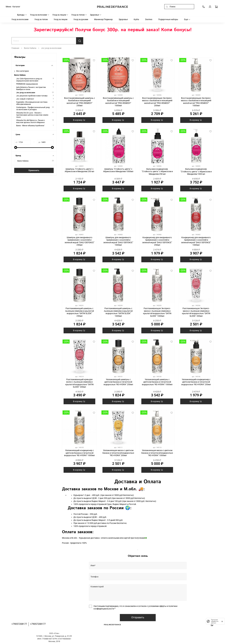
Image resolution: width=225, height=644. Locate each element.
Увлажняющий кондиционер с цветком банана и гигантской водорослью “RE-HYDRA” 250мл (196, 382)
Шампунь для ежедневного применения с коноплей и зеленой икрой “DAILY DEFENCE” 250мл (79, 241)
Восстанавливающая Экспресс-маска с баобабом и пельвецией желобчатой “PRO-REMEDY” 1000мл (196, 102)
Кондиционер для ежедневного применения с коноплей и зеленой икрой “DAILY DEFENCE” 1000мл (196, 241)
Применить (34, 170)
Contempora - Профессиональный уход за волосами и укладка (33, 108)
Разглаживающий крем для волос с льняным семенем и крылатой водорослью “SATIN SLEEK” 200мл (79, 383)
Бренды (22, 15)
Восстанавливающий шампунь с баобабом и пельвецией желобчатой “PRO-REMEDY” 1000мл (118, 102)
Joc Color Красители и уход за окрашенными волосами (29, 80)
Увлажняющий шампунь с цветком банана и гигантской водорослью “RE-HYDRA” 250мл (118, 382)
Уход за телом (79, 15)
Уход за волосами (40, 15)
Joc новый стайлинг (25, 99)
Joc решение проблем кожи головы (32, 96)
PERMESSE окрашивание (27, 84)
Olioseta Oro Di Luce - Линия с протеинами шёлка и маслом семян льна (32, 115)
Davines (149, 19)
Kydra (136, 19)
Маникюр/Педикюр (103, 19)
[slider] (16, 147)
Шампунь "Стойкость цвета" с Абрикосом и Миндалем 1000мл (118, 170)
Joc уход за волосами (26, 93)
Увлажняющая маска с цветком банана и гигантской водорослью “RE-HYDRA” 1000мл (157, 453)
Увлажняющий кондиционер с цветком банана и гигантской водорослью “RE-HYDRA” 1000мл (79, 453)
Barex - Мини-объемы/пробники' (30, 126)
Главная (15, 48)
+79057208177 (19, 624)
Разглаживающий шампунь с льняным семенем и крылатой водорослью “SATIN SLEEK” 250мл (79, 312)
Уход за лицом (60, 15)
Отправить (138, 617)
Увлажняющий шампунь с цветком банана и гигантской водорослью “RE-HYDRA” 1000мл (157, 382)
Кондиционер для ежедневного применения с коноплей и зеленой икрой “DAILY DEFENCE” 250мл (157, 241)
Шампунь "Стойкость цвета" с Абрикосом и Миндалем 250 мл (79, 170)
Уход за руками (81, 19)
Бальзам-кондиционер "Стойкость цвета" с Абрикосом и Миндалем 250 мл (157, 171)
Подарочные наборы (168, 19)
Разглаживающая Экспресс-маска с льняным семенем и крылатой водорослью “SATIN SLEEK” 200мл (196, 312)
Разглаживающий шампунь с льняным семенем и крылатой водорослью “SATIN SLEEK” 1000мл (118, 312)
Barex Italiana (30, 48)
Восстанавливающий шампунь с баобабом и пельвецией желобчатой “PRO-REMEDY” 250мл (79, 102)
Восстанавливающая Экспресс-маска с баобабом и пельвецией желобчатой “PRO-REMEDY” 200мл (157, 102)
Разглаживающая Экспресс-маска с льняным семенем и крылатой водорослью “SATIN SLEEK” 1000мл (157, 312)
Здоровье (96, 15)
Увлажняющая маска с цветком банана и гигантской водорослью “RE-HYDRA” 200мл (118, 453)
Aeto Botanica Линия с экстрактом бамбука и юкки (31, 88)
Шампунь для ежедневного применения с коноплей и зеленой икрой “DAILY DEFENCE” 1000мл (118, 241)
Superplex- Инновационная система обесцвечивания (32, 103)
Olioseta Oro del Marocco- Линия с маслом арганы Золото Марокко (31, 121)
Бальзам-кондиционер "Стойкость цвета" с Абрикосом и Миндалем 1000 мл (196, 171)
